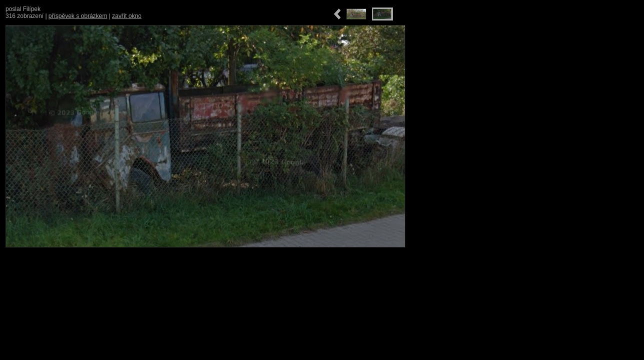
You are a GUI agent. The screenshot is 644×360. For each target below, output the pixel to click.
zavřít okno (127, 16)
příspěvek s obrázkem (78, 16)
